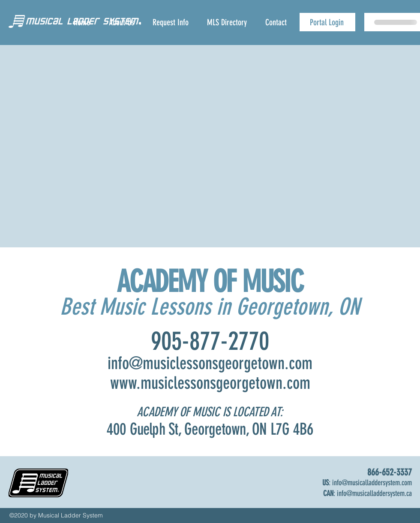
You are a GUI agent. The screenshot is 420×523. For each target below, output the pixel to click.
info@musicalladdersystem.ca (374, 493)
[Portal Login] (327, 22)
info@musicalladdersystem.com (372, 483)
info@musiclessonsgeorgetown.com (210, 363)
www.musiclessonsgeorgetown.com (210, 383)
